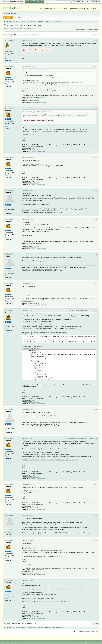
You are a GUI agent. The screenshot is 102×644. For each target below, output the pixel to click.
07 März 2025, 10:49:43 (28, 484)
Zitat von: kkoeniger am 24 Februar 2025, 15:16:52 (38, 112)
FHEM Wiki (85, 9)
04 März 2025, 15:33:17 (28, 283)
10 (24, 35)
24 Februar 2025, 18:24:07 (28, 157)
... (21, 35)
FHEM (64, 9)
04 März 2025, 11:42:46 (28, 219)
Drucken (95, 35)
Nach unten (7, 35)
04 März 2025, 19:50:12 (28, 438)
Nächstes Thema (93, 30)
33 (34, 35)
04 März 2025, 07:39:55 (28, 190)
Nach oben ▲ (97, 642)
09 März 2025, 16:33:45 (28, 540)
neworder (10, 515)
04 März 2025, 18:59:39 (28, 409)
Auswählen (29, 334)
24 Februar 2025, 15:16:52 (28, 40)
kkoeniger (10, 40)
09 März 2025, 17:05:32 (28, 580)
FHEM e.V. (95, 9)
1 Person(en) (25, 295)
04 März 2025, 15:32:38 (28, 254)
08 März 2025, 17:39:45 (28, 515)
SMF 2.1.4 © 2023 (6, 642)
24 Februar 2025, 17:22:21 (28, 108)
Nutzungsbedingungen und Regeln (85, 642)
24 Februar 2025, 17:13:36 (28, 66)
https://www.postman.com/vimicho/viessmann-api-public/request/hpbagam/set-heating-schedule (49, 460)
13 (31, 35)
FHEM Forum (14, 8)
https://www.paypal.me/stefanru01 (38, 102)
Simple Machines (15, 642)
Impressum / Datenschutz (50, 9)
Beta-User (10, 190)
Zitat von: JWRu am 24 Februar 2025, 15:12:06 (37, 70)
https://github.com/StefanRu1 (32, 101)
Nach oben (7, 623)
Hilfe (75, 642)
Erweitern (35, 348)
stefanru (10, 66)
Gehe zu (73, 631)
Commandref (74, 9)
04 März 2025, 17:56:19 (28, 311)
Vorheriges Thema (81, 30)
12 (29, 35)
